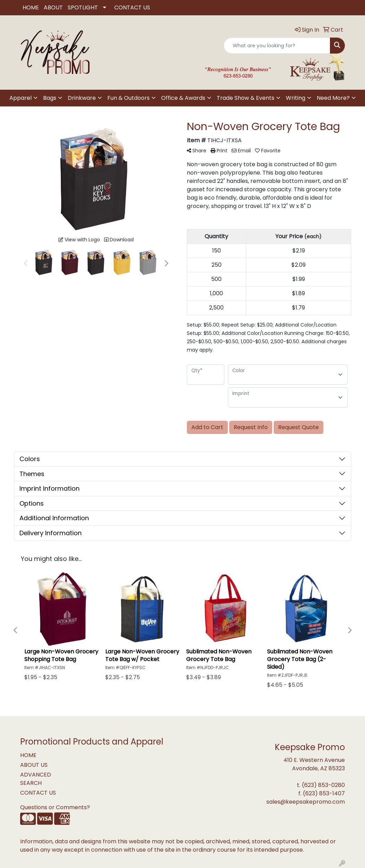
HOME (31, 7)
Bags (50, 98)
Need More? (333, 98)
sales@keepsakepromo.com (306, 802)
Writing (296, 98)
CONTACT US (132, 7)
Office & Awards (183, 98)
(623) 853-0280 (323, 785)
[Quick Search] (277, 46)
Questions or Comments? (55, 807)
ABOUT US (34, 765)
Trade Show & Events (246, 98)
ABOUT (53, 7)
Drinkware (82, 98)
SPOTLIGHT (83, 7)
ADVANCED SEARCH (36, 779)
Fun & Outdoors (128, 98)
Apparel (20, 98)
